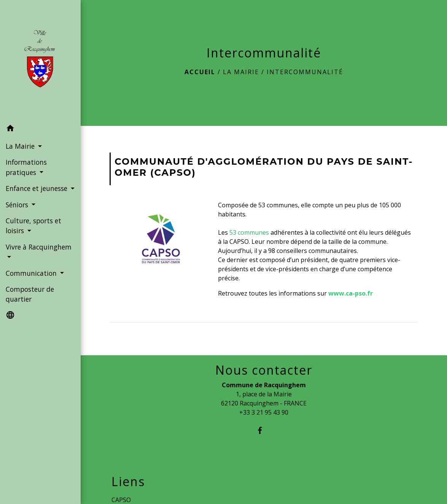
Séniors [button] (18, 205)
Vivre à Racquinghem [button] (39, 247)
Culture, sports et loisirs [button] (33, 226)
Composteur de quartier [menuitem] (30, 294)
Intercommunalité (305, 72)
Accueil (200, 72)
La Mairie (241, 72)
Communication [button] (32, 273)
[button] (40, 129)
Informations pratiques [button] (26, 167)
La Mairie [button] (21, 146)
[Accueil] (40, 60)
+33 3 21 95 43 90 (264, 412)
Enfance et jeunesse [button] (37, 188)
